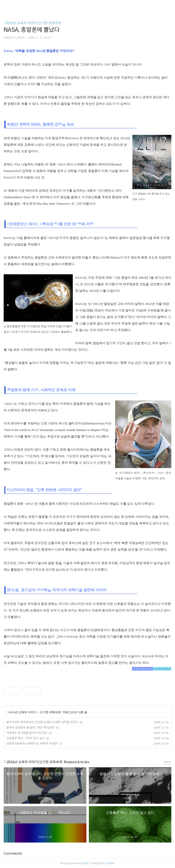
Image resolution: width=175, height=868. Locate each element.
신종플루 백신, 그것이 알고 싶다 (25, 738)
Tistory (111, 863)
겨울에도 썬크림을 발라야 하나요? (27, 733)
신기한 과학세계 (50, 712)
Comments (13, 853)
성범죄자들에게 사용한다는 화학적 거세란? (32, 743)
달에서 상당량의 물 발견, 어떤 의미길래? (30, 727)
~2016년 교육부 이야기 (22, 712)
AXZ (86, 863)
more (167, 762)
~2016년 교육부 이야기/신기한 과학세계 (32, 23)
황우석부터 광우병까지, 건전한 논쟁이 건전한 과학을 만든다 (42, 722)
